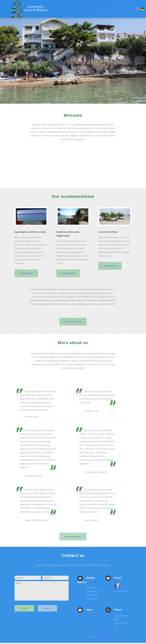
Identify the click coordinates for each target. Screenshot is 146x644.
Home (74, 10)
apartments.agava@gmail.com (100, 617)
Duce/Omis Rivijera (109, 634)
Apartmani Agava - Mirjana (93, 634)
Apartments (101, 10)
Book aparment (73, 322)
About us (86, 10)
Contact (130, 10)
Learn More (27, 273)
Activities (116, 10)
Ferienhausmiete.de (105, 638)
